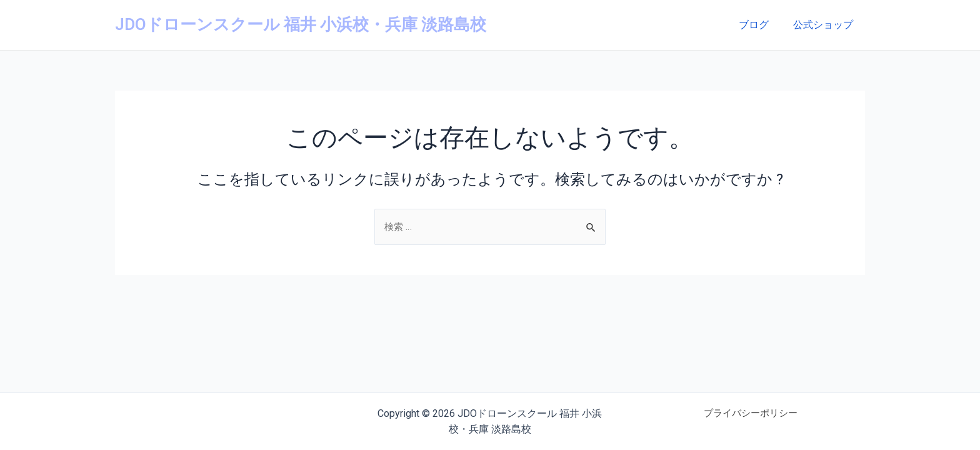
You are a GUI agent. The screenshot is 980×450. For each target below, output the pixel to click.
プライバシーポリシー (751, 413)
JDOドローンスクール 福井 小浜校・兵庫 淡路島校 (301, 24)
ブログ (760, 25)
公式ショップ (825, 25)
